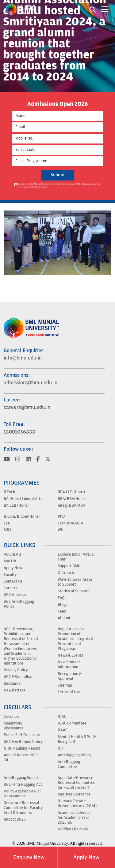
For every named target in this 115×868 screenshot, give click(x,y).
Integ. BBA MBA (71, 505)
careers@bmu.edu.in (27, 407)
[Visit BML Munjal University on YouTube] (7, 460)
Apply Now (86, 857)
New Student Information (69, 665)
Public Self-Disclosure (23, 735)
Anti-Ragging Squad (21, 778)
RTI (61, 748)
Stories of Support (73, 591)
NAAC (63, 730)
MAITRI (10, 561)
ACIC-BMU (12, 554)
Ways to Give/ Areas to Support (75, 582)
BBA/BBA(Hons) (72, 499)
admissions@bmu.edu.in (31, 383)
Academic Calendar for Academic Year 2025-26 (74, 818)
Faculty (10, 575)
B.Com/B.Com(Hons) (22, 516)
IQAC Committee (72, 723)
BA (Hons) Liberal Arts (23, 499)
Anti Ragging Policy (74, 755)
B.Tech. (10, 492)
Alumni (64, 618)
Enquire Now (29, 857)
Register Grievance (74, 794)
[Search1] (93, 9)
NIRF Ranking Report (22, 748)
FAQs (62, 598)
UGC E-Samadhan (19, 677)
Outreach (66, 573)
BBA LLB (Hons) (71, 492)
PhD (61, 516)
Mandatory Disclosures (14, 726)
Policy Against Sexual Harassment (22, 794)
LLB (7, 523)
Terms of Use (69, 692)
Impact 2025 (15, 819)
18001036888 (19, 432)
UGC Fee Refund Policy (23, 742)
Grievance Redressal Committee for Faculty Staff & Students (23, 808)
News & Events (70, 655)
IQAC (62, 717)
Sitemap (65, 685)
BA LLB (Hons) (16, 505)
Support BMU (69, 566)
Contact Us (13, 581)
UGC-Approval (16, 595)
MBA (8, 530)
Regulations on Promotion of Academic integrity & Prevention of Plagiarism (76, 639)
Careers (10, 588)
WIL (61, 530)
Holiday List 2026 (73, 829)
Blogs (63, 605)
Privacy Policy (16, 670)
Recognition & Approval (70, 676)
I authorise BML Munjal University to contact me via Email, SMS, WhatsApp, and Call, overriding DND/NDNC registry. (59, 186)
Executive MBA (70, 523)
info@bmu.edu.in (23, 358)
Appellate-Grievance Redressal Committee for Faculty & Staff (77, 783)
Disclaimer (13, 684)
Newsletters (14, 690)
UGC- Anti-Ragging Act (23, 784)
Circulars (11, 717)
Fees (62, 611)
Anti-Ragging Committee (69, 764)
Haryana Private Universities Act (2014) (77, 803)
